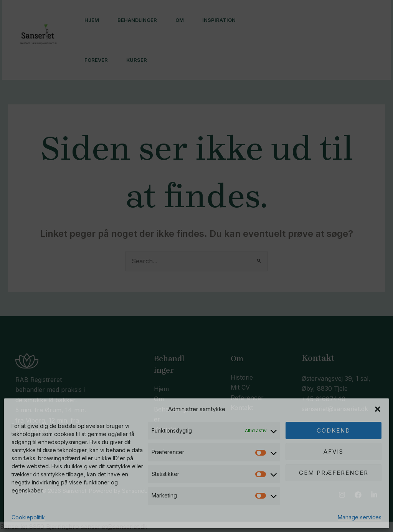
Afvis (334, 452)
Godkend (334, 430)
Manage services (360, 517)
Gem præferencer (334, 473)
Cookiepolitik (28, 517)
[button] (378, 409)
